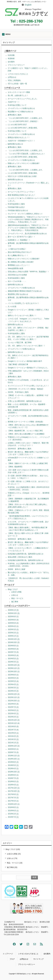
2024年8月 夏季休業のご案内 (19, 449)
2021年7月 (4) (13, 730)
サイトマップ (38, 959)
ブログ (12, 959)
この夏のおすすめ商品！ (17, 249)
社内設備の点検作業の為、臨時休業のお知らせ (26, 554)
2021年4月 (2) (13, 736)
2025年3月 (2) (13, 629)
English (28, 5)
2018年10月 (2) (14, 772)
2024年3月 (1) (13, 662)
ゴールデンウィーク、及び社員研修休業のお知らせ (27, 234)
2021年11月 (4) (14, 723)
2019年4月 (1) (13, 769)
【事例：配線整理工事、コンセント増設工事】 (26, 431)
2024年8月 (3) (13, 649)
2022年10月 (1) (14, 701)
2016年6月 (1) (13, 811)
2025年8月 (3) (13, 620)
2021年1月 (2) (13, 743)
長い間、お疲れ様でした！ (18, 95)
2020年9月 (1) (13, 749)
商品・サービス (17, 598)
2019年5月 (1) (13, 765)
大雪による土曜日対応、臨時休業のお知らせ (25, 401)
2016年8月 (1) (13, 807)
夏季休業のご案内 (15, 115)
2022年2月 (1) (13, 717)
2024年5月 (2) (13, 659)
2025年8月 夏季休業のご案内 (19, 539)
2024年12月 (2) (14, 639)
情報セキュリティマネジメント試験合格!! (24, 163)
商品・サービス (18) (15, 863)
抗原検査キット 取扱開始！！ (19, 240)
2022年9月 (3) (13, 704)
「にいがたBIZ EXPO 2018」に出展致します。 (26, 150)
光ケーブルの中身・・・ (17, 281)
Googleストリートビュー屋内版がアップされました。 (28, 368)
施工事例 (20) (12, 867)
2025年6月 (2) (13, 623)
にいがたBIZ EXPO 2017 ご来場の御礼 (23, 128)
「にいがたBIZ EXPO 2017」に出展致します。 (26, 118)
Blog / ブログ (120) (13, 849)
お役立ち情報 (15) (14, 854)
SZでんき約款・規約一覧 (17, 84)
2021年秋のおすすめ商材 (17, 275)
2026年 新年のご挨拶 (16, 569)
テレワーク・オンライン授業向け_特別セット (25, 214)
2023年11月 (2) (14, 668)
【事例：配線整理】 (15, 467)
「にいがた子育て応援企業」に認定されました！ (26, 154)
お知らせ (15, 595)
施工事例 (15, 602)
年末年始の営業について (17, 105)
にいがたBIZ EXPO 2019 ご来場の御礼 (23, 173)
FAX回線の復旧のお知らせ (18, 210)
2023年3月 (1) (13, 688)
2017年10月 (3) (14, 791)
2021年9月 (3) (13, 726)
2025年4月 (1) (13, 626)
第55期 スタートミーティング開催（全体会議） (26, 422)
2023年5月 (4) (13, 681)
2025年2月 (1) (13, 633)
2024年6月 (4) (13, 655)
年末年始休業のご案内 (16, 204)
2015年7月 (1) (13, 817)
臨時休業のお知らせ (15, 144)
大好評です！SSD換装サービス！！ (21, 141)
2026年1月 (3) (13, 610)
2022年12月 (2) (14, 694)
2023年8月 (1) (13, 675)
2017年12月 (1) (14, 788)
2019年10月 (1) (14, 759)
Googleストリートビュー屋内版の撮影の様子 (25, 361)
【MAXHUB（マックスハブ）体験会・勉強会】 (26, 389)
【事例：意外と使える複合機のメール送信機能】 (26, 434)
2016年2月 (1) (13, 814)
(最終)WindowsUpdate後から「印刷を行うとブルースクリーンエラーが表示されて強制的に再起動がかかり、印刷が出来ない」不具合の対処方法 (28, 228)
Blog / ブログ (13, 589)
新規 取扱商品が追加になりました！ (22, 195)
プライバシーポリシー (16, 65)
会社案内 (11, 62)
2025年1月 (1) (13, 636)
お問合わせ (12, 77)
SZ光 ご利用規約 (14, 80)
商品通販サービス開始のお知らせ (20, 112)
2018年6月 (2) (13, 781)
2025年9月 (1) (13, 617)
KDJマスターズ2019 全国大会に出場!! (22, 176)
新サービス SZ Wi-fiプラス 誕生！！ (21, 237)
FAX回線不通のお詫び (16, 207)
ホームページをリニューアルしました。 (23, 99)
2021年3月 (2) (13, 739)
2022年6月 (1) (13, 710)
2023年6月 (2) (13, 678)
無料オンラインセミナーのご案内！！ (22, 316)
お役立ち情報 (16, 592)
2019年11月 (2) (14, 756)
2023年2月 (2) (13, 691)
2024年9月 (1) (13, 646)
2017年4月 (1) (13, 801)
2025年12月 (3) (14, 613)
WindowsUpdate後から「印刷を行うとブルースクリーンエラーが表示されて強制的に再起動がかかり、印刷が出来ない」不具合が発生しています (28, 219)
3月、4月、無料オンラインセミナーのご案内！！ (26, 346)
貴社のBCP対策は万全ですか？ (20, 252)
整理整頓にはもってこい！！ (19, 265)
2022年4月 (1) (13, 714)
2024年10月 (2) (14, 642)
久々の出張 (12, 307)
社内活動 (11, 55)
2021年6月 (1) (13, 733)
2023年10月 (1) (14, 672)
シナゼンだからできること (18, 74)
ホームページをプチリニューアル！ (21, 192)
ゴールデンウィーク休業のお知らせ (21, 108)
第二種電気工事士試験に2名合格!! (21, 262)
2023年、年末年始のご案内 (18, 392)
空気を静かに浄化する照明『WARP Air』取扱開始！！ (28, 272)
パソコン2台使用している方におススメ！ (24, 303)
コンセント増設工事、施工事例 (20, 343)
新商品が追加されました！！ (19, 138)
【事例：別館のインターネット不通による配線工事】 (28, 463)
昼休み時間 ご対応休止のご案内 (20, 557)
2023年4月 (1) (13, 684)
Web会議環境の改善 (15, 268)
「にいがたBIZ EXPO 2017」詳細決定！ (23, 121)
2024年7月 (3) (13, 652)
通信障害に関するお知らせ (18, 294)
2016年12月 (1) (14, 804)
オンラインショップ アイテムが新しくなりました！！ (28, 386)
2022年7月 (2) (13, 707)
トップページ (8, 954)
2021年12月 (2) (14, 720)
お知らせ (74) (12, 858)
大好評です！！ (14, 102)
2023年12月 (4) (14, 665)
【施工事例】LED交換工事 (18, 364)
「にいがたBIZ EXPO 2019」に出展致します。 (26, 170)
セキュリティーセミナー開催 (19, 92)
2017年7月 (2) (13, 798)
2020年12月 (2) (14, 746)
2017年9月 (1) (13, 794)
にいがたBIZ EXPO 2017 (17, 125)
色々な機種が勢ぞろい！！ (18, 255)
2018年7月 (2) (13, 778)
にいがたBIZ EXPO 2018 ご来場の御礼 (23, 157)
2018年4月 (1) (13, 785)
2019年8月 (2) (13, 762)
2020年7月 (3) (13, 752)
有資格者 (11, 58)
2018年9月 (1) (13, 775)
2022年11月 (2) (14, 697)
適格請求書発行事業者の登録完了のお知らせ (25, 291)
